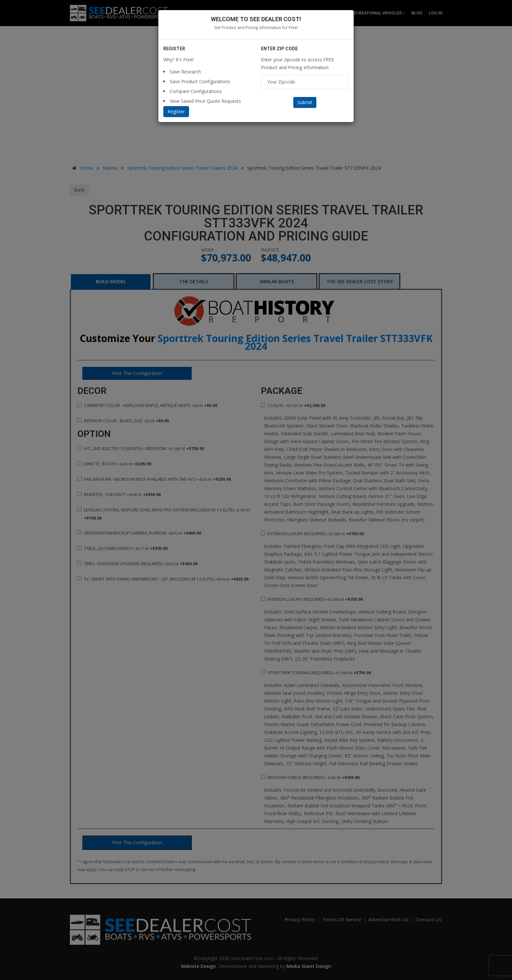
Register (176, 111)
